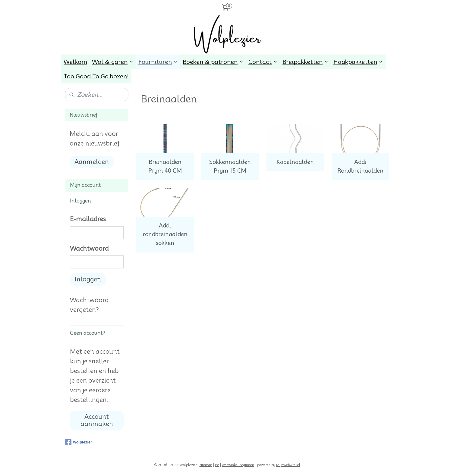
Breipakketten (306, 62)
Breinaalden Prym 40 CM (165, 166)
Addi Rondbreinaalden (360, 166)
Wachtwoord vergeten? (89, 305)
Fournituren (158, 62)
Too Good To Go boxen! (96, 76)
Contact (263, 62)
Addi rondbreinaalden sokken (165, 234)
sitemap (206, 465)
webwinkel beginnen (238, 465)
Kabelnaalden (295, 162)
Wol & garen (113, 62)
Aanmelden (92, 162)
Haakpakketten (358, 62)
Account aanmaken (97, 420)
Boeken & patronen (213, 62)
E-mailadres (88, 219)
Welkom (75, 62)
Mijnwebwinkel (288, 465)
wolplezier (79, 442)
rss (217, 465)
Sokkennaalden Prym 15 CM (230, 166)
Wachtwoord (89, 249)
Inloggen (88, 279)
